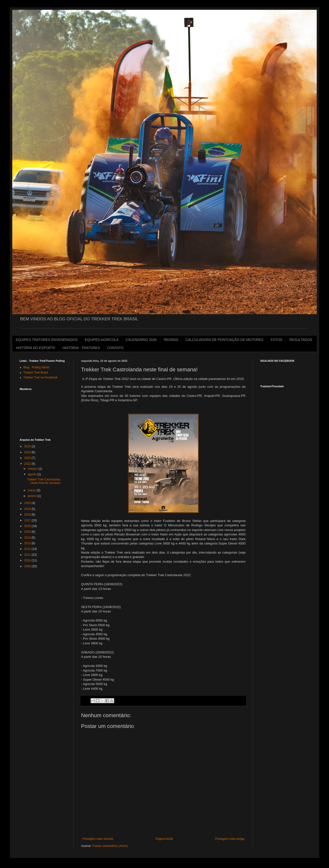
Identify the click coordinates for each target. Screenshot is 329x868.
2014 (28, 538)
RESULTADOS (301, 340)
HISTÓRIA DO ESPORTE (36, 348)
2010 (28, 560)
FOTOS (276, 340)
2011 (28, 555)
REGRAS (171, 340)
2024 (28, 452)
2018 (28, 515)
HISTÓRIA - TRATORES (81, 348)
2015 (28, 532)
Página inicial (164, 839)
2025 (28, 446)
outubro (33, 469)
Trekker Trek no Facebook (41, 377)
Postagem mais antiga (230, 839)
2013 (28, 543)
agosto (33, 474)
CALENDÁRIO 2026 (141, 340)
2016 (28, 526)
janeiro (33, 496)
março (32, 490)
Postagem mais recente (98, 839)
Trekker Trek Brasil (36, 373)
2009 (28, 566)
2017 (28, 520)
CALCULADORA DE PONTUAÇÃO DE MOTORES (224, 340)
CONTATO (115, 348)
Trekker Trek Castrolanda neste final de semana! (44, 481)
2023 (28, 458)
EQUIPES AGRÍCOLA (102, 340)
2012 (28, 549)
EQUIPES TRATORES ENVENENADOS (47, 340)
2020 (28, 503)
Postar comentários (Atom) (110, 846)
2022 (28, 464)
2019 (28, 509)
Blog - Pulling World (36, 367)
